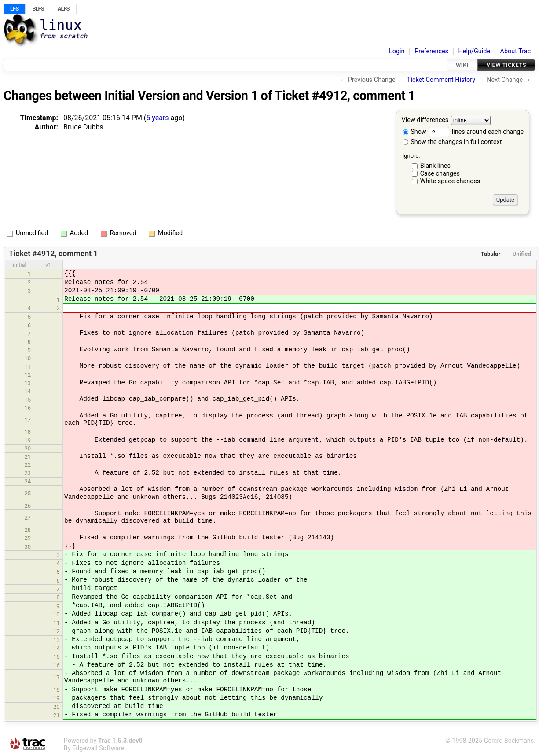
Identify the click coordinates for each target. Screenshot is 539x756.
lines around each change (476, 132)
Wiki (462, 65)
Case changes (440, 174)
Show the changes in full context (452, 142)
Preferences (431, 51)
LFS (14, 9)
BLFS (38, 9)
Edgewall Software (98, 748)
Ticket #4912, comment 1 (345, 96)
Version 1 (232, 96)
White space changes (450, 181)
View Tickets (506, 65)
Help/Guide (474, 51)
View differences (425, 120)
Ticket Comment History (441, 80)
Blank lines (435, 166)
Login (397, 51)
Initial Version (142, 96)
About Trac (516, 51)
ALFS (64, 9)
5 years (157, 118)
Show (414, 132)
